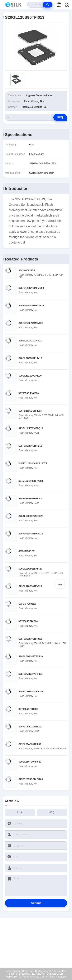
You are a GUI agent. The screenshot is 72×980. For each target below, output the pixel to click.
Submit (36, 903)
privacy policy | (14, 971)
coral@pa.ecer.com (38, 950)
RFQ (60, 117)
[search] (48, 5)
